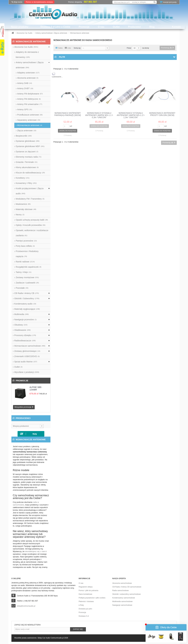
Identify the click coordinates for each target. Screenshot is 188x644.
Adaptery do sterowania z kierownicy (27, 55)
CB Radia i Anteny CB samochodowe (127, 587)
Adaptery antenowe (28, 73)
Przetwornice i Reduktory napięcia (27, 254)
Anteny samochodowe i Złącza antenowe (30, 65)
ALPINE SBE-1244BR (36, 388)
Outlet (116, 27)
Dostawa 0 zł (84, 616)
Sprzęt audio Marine (26, 362)
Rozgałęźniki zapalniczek (29, 267)
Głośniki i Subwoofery (27, 298)
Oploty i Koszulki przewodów (31, 225)
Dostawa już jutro (85, 609)
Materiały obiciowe (26, 209)
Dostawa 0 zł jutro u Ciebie (55, 27)
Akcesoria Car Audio (26, 47)
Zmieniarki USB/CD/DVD (27, 356)
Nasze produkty (20, 27)
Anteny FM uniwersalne (30, 104)
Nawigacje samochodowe (122, 605)
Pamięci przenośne (26, 241)
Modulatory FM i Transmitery (30, 199)
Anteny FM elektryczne (29, 99)
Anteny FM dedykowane (30, 94)
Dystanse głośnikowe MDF (30, 146)
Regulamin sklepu (86, 587)
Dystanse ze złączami (27, 152)
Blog (152, 27)
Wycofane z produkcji (27, 372)
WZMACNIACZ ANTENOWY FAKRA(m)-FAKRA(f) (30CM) (68, 114)
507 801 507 (90, 2)
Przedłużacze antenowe (30, 115)
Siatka (59, 48)
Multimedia (22, 314)
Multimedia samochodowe (123, 601)
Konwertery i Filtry (26, 183)
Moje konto (17, 2)
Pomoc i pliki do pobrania (89, 591)
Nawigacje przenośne (25, 320)
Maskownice (23, 204)
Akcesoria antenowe (28, 78)
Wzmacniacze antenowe (30, 125)
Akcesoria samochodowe (122, 583)
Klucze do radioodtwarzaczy (30, 173)
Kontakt (176, 27)
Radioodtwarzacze (25, 341)
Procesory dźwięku (25, 335)
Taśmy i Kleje (24, 272)
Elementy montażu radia (29, 157)
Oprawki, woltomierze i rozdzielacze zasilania (32, 233)
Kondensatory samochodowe (124, 598)
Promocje (84, 27)
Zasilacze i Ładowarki (27, 283)
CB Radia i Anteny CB (27, 293)
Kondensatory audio (25, 304)
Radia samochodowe (121, 591)
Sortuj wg (77, 48)
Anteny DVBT (25, 88)
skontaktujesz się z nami (35, 551)
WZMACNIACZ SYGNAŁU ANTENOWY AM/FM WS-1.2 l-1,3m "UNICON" (131, 115)
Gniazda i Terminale (27, 162)
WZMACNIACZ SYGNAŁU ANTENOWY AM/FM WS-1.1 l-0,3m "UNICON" (99, 115)
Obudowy (21, 325)
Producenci (134, 27)
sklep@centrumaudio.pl (26, 606)
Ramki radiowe (25, 262)
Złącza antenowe (27, 131)
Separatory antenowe (29, 120)
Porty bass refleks (25, 246)
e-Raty (81, 605)
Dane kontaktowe (86, 594)
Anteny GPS (25, 109)
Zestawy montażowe (27, 277)
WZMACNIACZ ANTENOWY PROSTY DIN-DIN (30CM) (162, 114)
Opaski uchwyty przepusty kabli (32, 220)
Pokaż (129, 48)
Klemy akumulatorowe (27, 167)
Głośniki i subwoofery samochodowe (127, 594)
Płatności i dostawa (86, 601)
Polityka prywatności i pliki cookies (92, 598)
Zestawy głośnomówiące (27, 351)
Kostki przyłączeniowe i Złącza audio (30, 191)
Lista (68, 48)
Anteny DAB (25, 83)
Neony (20, 215)
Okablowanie (23, 330)
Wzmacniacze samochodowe (30, 346)
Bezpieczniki (24, 136)
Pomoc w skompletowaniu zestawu (39, 2)
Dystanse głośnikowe (28, 141)
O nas (101, 27)
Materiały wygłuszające (27, 309)
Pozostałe (22, 288)
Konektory (23, 178)
